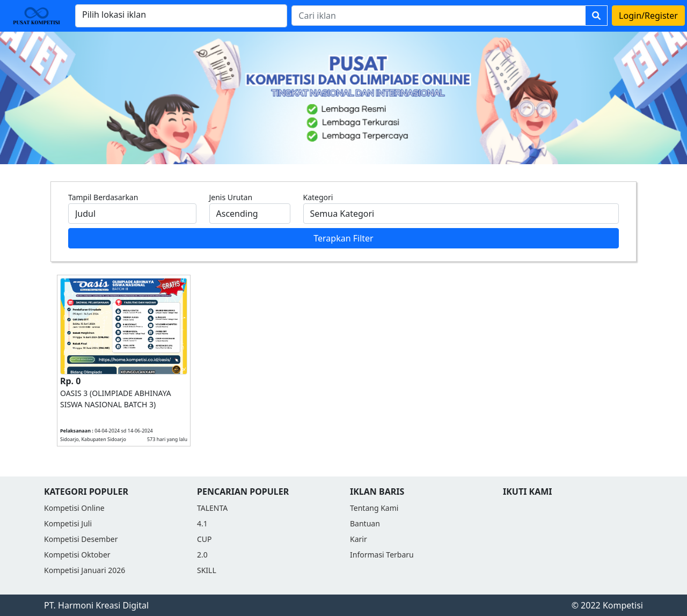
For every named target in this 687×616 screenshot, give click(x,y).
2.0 (202, 555)
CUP (204, 539)
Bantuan (365, 523)
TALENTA (212, 508)
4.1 (202, 523)
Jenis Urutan (231, 197)
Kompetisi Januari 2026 (85, 570)
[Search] (438, 16)
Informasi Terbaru (382, 555)
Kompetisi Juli (68, 523)
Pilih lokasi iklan (114, 14)
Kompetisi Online (74, 508)
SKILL (207, 570)
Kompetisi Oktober (77, 555)
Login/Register (648, 16)
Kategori (318, 197)
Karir (359, 539)
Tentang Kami (374, 508)
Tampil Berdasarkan (103, 197)
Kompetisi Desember (81, 539)
